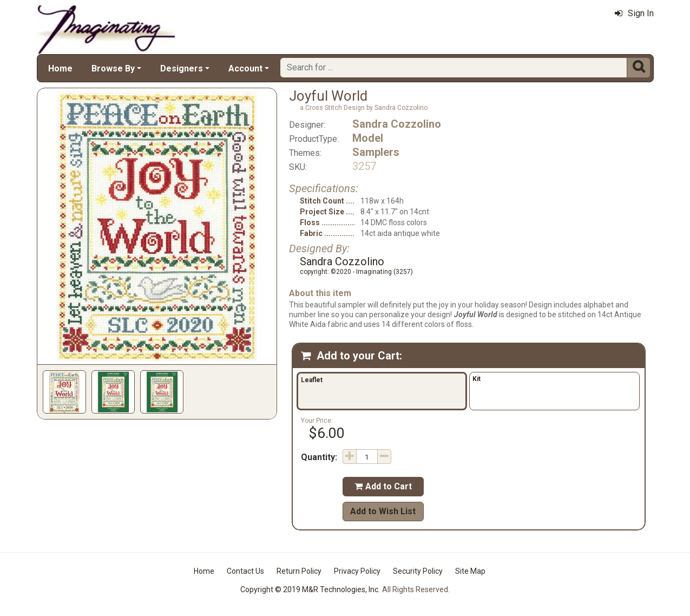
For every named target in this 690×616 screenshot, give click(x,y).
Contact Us (245, 571)
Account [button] (245, 68)
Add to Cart (383, 486)
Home (60, 68)
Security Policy (418, 571)
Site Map (470, 571)
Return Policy (299, 571)
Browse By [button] (113, 68)
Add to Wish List (383, 511)
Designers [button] (182, 68)
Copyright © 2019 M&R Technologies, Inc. (310, 589)
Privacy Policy (357, 571)
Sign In (634, 13)
